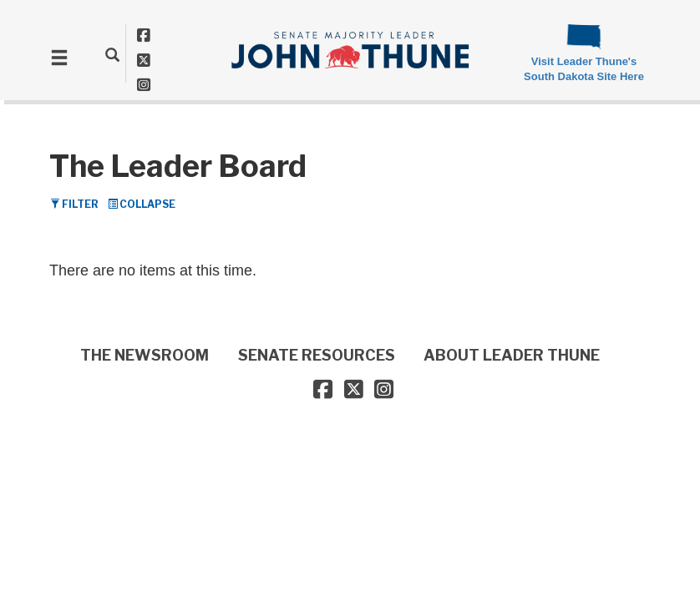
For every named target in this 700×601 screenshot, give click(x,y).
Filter (74, 204)
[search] (112, 54)
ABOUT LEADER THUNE (512, 355)
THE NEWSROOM (145, 355)
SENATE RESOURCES (317, 355)
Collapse (142, 204)
